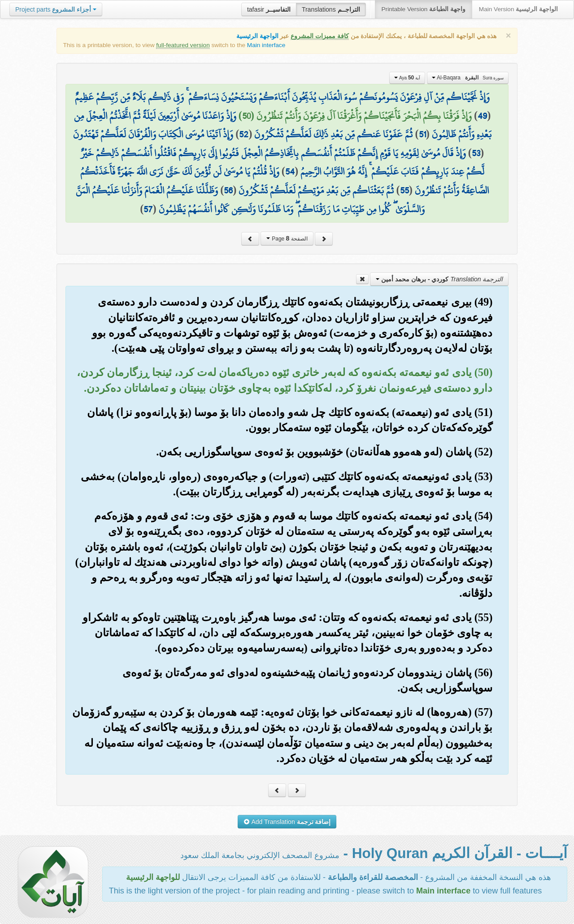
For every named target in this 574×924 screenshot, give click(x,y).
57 (148, 209)
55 (404, 190)
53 (476, 153)
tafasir (269, 9)
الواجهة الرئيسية (257, 36)
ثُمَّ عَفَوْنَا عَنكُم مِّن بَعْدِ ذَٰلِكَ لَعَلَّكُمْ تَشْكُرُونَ (333, 134)
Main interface (266, 45)
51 (422, 134)
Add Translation (287, 822)
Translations (331, 9)
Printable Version (424, 9)
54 (290, 171)
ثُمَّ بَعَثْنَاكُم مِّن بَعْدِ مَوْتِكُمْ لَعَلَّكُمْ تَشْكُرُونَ (316, 190)
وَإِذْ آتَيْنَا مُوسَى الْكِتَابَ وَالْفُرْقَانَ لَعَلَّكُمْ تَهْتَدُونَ (153, 134)
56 (228, 190)
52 (244, 134)
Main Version (518, 9)
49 (482, 116)
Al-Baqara (468, 78)
